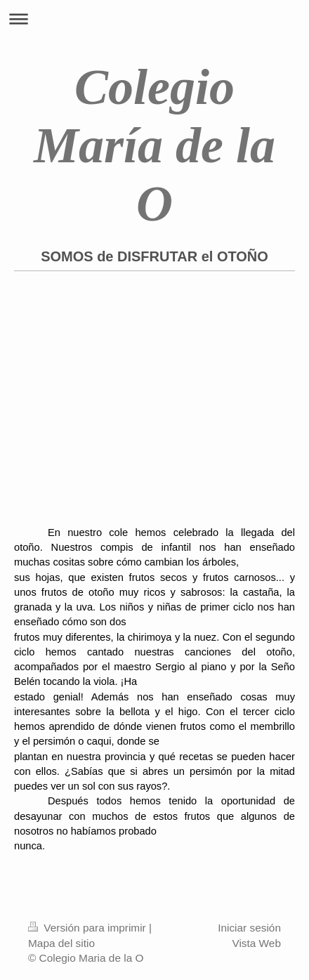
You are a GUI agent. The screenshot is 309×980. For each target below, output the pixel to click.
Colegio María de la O (154, 145)
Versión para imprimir (88, 928)
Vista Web (256, 943)
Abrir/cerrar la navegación (154, 19)
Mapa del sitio (61, 943)
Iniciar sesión (249, 928)
